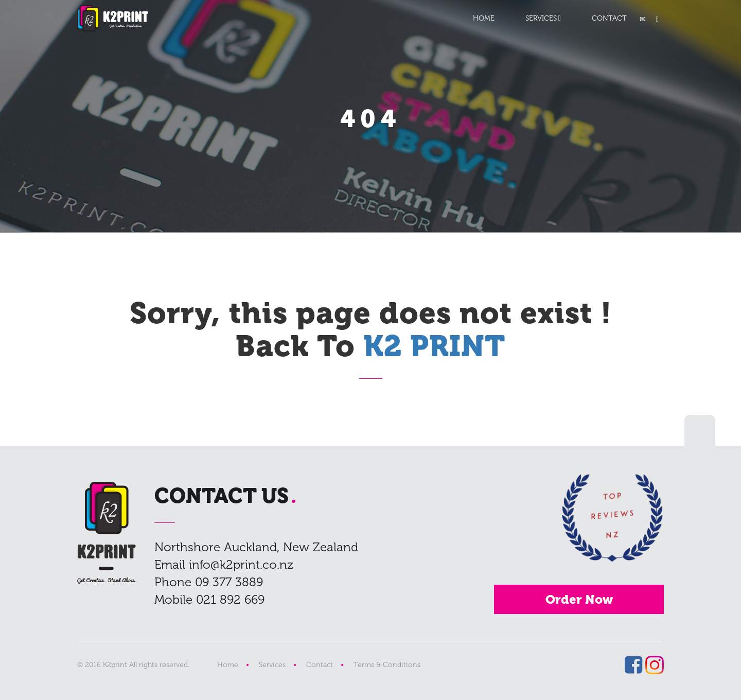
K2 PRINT (113, 18)
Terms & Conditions (387, 665)
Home (228, 665)
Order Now (579, 599)
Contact (320, 665)
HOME (484, 18)
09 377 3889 (229, 582)
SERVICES (541, 18)
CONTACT (609, 18)
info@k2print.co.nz (241, 564)
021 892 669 (230, 599)
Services (272, 665)
